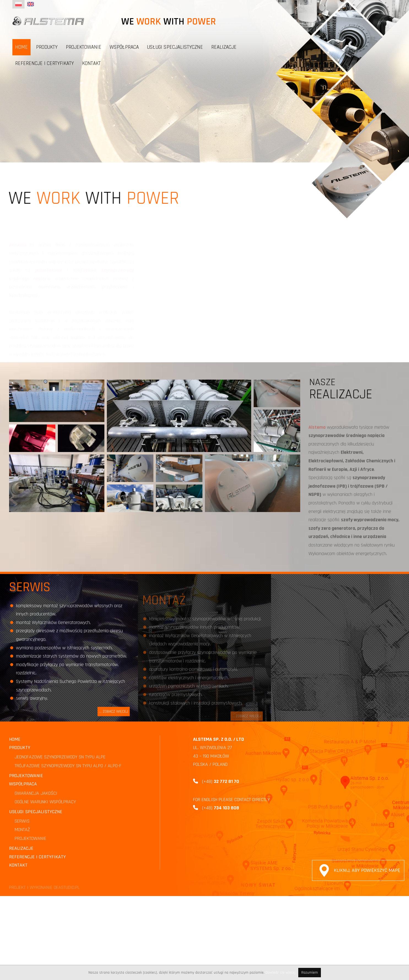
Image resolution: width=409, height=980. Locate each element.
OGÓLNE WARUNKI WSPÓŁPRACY (45, 802)
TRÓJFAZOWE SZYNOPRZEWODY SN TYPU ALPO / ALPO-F (68, 766)
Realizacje (224, 47)
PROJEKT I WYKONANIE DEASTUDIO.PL (44, 887)
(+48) (216, 781)
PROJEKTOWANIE (84, 47)
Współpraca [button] (124, 47)
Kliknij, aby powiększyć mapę (367, 870)
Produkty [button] (47, 47)
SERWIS (22, 821)
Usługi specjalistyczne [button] (175, 47)
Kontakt (91, 63)
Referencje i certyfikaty (44, 63)
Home (21, 47)
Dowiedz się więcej (281, 973)
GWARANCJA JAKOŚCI (36, 793)
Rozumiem (310, 973)
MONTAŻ (22, 830)
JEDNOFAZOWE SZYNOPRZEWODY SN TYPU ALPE (60, 757)
